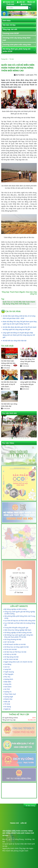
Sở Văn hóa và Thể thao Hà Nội (15, 652)
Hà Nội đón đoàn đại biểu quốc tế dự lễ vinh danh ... (9, 384)
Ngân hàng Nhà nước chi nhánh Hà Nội (18, 662)
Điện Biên (8, 682)
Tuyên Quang (9, 672)
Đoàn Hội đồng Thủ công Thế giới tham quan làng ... (28, 361)
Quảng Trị (8, 692)
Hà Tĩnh (7, 689)
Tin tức (12, 59)
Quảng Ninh (9, 679)
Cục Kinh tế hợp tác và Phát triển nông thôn (20, 621)
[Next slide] (34, 460)
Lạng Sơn (8, 669)
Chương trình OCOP (11, 33)
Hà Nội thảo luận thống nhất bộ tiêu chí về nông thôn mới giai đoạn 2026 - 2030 (19, 317)
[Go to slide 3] (15, 438)
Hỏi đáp (10, 4)
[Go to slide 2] (12, 438)
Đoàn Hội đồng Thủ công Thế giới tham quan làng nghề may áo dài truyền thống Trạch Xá (20, 323)
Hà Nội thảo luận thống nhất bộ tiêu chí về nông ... (10, 363)
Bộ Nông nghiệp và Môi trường (15, 609)
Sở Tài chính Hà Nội (11, 659)
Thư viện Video (8, 443)
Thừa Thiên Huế (10, 694)
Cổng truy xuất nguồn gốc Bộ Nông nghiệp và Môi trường (20, 613)
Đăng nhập (26, 4)
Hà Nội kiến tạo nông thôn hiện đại (15, 341)
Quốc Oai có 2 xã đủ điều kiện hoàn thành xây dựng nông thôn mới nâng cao (19, 303)
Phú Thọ (7, 677)
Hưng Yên (8, 684)
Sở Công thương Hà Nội (13, 639)
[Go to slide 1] (10, 438)
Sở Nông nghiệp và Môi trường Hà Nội (18, 633)
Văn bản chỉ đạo (9, 25)
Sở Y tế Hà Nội (9, 642)
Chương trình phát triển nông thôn (17, 45)
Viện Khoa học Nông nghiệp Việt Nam (18, 630)
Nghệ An (7, 709)
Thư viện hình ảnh (9, 413)
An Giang (8, 707)
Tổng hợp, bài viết (10, 29)
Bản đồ (31, 2)
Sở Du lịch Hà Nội (10, 649)
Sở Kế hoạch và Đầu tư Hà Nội (15, 644)
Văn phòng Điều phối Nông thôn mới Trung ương (20, 617)
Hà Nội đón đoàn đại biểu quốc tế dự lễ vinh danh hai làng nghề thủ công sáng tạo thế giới (20, 328)
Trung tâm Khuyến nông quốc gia (16, 628)
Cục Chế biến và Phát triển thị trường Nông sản (20, 624)
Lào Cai (7, 667)
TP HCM (7, 704)
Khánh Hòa (8, 699)
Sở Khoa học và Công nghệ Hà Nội (17, 647)
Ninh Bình (8, 687)
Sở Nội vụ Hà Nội (10, 654)
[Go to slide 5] (19, 438)
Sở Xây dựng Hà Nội (11, 657)
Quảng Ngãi (9, 697)
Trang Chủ (9, 2)
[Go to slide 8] (26, 438)
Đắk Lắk (7, 702)
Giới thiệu (7, 21)
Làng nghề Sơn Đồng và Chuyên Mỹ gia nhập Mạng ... (28, 384)
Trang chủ (4, 59)
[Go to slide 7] (24, 438)
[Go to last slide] (30, 460)
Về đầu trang (30, 806)
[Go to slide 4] (17, 438)
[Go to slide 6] (21, 438)
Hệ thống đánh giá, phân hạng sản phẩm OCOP (17, 50)
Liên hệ (21, 2)
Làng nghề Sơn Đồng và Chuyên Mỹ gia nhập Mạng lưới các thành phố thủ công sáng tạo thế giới (19, 335)
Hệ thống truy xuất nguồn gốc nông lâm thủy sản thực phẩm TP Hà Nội (19, 636)
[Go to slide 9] (28, 438)
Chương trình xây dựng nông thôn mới (17, 39)
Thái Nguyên (9, 674)
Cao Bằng (8, 664)
